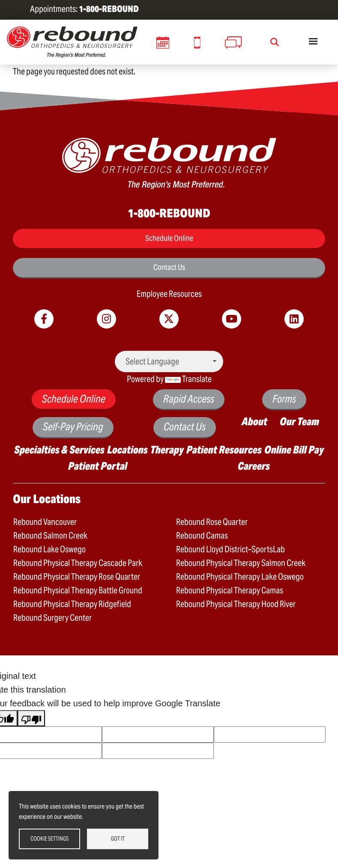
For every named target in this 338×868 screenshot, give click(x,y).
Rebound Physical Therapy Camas (230, 590)
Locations (127, 450)
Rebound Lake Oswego (49, 549)
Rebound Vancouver (45, 522)
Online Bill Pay (294, 450)
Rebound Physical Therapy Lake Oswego (240, 577)
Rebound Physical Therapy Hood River (236, 604)
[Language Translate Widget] (169, 361)
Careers (254, 466)
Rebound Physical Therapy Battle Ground (78, 590)
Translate (188, 379)
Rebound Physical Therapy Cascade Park (78, 563)
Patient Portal (98, 466)
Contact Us (169, 267)
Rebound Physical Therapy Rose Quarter (77, 577)
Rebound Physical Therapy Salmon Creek (241, 563)
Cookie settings (49, 839)
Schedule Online (169, 238)
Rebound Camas (202, 536)
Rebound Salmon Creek (50, 536)
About (254, 422)
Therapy (167, 450)
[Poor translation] (31, 718)
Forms (284, 399)
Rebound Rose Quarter (212, 522)
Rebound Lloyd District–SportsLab (230, 549)
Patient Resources (224, 450)
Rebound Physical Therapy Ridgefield (72, 604)
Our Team (299, 422)
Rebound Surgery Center (52, 618)
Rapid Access (189, 399)
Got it (118, 839)
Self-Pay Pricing (73, 427)
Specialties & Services (59, 450)
